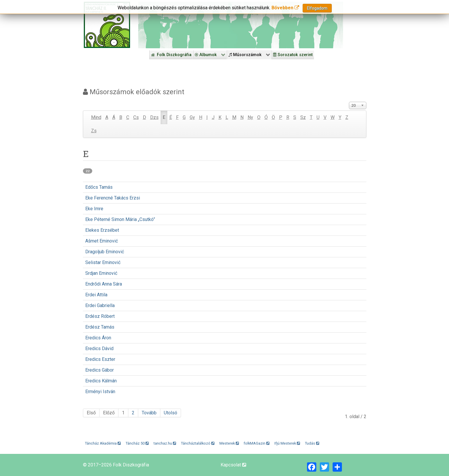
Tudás (312, 443)
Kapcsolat (233, 465)
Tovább (149, 413)
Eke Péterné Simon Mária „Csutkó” (120, 219)
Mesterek (229, 443)
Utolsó (171, 413)
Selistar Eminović (103, 262)
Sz (303, 117)
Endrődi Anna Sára (104, 284)
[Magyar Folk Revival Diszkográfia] (107, 25)
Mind (96, 117)
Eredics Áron (98, 338)
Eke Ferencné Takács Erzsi (113, 198)
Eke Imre (94, 209)
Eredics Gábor (100, 370)
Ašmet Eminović (102, 241)
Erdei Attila (96, 295)
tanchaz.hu (165, 443)
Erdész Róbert (100, 316)
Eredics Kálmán (101, 381)
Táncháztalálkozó (198, 443)
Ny (250, 117)
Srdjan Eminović (101, 273)
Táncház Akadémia (103, 443)
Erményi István (100, 392)
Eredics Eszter (100, 359)
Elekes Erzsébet (102, 230)
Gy (192, 117)
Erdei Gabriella (100, 305)
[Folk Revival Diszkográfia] (241, 25)
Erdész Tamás (100, 327)
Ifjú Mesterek (287, 443)
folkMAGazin (257, 443)
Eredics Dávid (99, 348)
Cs (136, 117)
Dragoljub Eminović (105, 252)
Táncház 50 (137, 443)
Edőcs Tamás (99, 187)
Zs (94, 131)
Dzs (154, 117)
